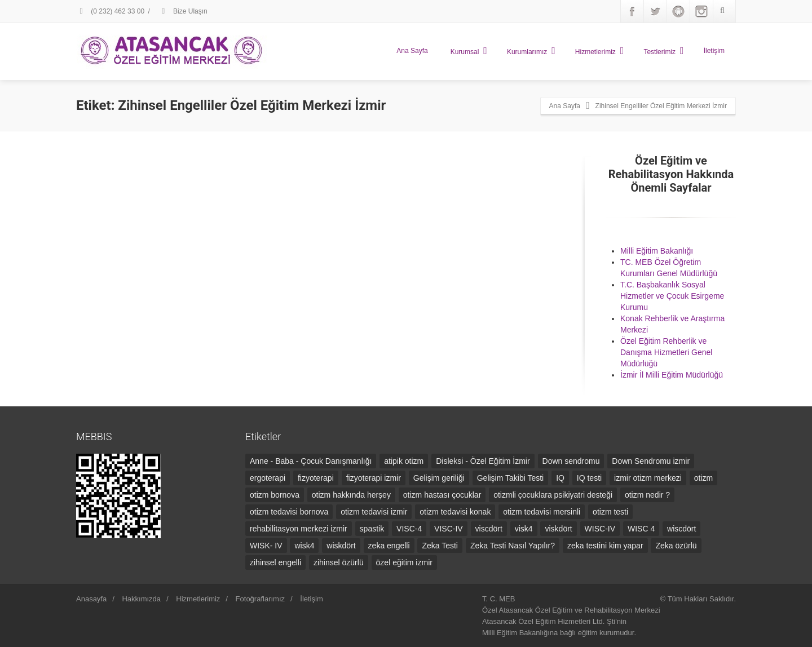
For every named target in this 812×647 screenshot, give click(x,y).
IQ (560, 478)
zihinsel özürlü (339, 562)
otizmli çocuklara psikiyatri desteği (553, 495)
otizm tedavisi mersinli (542, 512)
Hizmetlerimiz (600, 51)
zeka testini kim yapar (605, 546)
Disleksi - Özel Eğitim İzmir (483, 461)
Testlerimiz (663, 51)
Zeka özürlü (676, 546)
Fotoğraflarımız (260, 599)
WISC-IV (600, 529)
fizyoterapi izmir (374, 478)
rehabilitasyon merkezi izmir (299, 529)
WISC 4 (641, 529)
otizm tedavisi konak (455, 512)
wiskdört (341, 546)
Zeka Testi (440, 546)
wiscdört (681, 529)
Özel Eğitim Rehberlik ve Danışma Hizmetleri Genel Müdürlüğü (666, 352)
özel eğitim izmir (404, 562)
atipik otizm (404, 461)
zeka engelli (389, 546)
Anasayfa (91, 599)
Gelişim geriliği (439, 478)
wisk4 (304, 546)
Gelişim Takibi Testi (511, 478)
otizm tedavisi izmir (374, 512)
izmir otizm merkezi (648, 478)
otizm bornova (275, 495)
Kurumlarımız (531, 51)
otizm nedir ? (647, 495)
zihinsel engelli (275, 562)
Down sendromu (571, 461)
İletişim (714, 51)
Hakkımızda (141, 599)
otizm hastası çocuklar (442, 495)
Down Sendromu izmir (651, 461)
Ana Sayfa (412, 51)
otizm (703, 478)
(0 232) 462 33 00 (110, 11)
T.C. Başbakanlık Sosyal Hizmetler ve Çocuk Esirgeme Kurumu (672, 296)
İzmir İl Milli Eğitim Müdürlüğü (672, 375)
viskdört (558, 529)
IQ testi (589, 478)
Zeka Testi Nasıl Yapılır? (513, 546)
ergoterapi (268, 478)
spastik (372, 529)
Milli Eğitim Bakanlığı (657, 251)
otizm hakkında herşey (351, 495)
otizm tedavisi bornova (289, 512)
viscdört (489, 529)
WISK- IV (266, 546)
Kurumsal (469, 51)
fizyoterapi (316, 478)
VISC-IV (449, 529)
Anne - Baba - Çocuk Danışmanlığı (311, 461)
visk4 (524, 529)
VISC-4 (409, 529)
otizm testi (610, 512)
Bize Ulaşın (183, 11)
